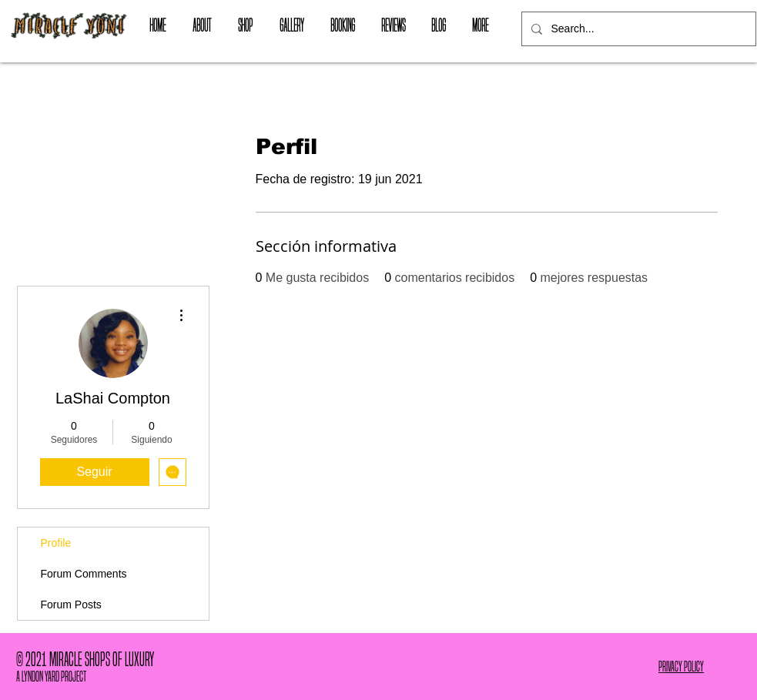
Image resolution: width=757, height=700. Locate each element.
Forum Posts (71, 605)
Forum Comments (84, 574)
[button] (246, 25)
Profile (56, 543)
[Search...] (637, 29)
